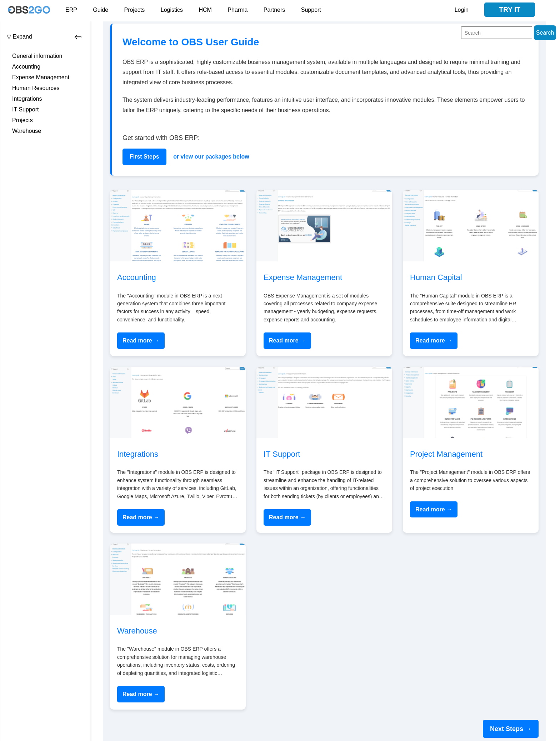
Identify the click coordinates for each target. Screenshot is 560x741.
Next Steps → (511, 729)
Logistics (172, 10)
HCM (205, 10)
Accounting (26, 67)
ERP (71, 10)
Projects (135, 10)
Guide (101, 10)
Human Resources (36, 88)
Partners (274, 10)
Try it (510, 9)
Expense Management (41, 77)
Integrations (27, 99)
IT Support (25, 109)
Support (311, 10)
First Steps (144, 157)
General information (37, 56)
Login (462, 10)
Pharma (237, 10)
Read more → (141, 341)
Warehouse (27, 131)
